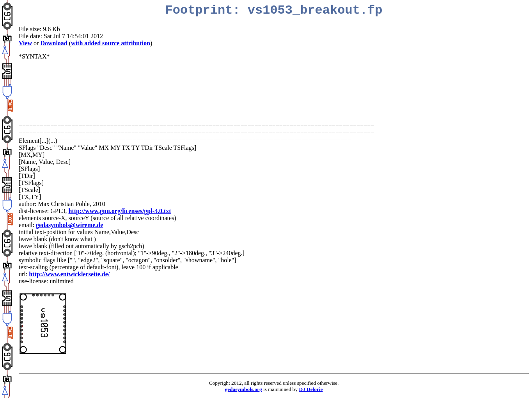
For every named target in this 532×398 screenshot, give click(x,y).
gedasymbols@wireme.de (69, 225)
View (25, 43)
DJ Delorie (311, 389)
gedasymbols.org (244, 389)
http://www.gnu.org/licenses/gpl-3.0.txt (120, 211)
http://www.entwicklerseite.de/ (69, 274)
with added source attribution (111, 43)
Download (54, 43)
